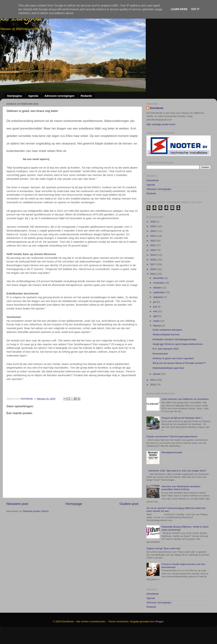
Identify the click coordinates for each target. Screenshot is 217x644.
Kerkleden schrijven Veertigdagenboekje (174, 353)
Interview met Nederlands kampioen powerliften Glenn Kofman (181, 501)
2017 (153, 278)
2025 (153, 240)
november (159, 296)
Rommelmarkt (160, 367)
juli (155, 315)
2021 (153, 259)
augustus (159, 310)
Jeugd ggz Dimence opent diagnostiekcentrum (178, 357)
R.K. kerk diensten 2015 (166, 362)
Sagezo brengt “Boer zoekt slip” (164, 562)
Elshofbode (157, 108)
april (156, 329)
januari (157, 387)
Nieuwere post (17, 504)
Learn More (179, 9)
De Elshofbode (21, 19)
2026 (153, 235)
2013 (153, 398)
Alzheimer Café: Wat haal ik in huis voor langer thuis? (177, 484)
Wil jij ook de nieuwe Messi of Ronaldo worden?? (179, 376)
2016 (153, 283)
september (159, 306)
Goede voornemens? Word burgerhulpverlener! (172, 450)
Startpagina (15, 96)
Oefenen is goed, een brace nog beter (173, 372)
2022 (153, 254)
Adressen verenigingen (59, 96)
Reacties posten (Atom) (36, 511)
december (159, 291)
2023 (153, 249)
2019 (153, 268)
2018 (153, 273)
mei (156, 325)
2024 (153, 244)
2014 (153, 393)
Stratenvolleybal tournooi (166, 348)
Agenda (33, 96)
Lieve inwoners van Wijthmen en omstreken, (185, 412)
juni (155, 320)
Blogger (159, 635)
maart (157, 334)
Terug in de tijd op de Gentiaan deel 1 (182, 431)
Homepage (74, 504)
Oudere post (129, 504)
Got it (195, 9)
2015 (153, 287)
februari (158, 339)
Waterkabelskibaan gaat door (168, 381)
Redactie (86, 96)
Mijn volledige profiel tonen (161, 124)
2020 (153, 263)
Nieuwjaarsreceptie (172, 466)
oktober (158, 301)
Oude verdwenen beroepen (167, 343)
